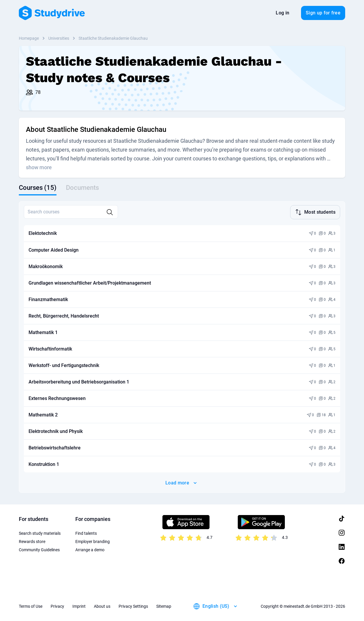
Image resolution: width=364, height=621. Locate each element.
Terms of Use (31, 606)
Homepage (29, 38)
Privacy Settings (133, 606)
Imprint (79, 606)
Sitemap (164, 606)
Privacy (57, 606)
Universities (59, 38)
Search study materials (40, 533)
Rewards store (32, 542)
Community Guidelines (39, 550)
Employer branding (93, 542)
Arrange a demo (90, 550)
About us (102, 606)
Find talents (86, 533)
